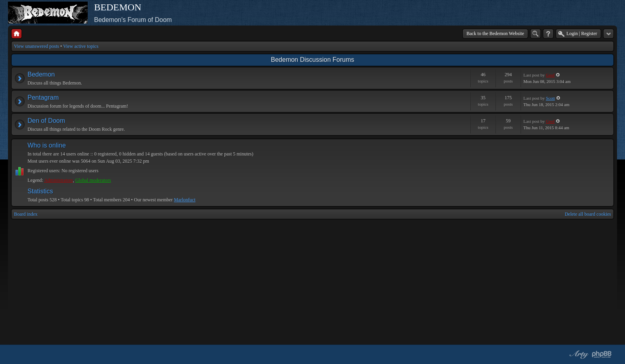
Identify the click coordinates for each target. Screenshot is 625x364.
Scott (551, 98)
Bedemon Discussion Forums (313, 60)
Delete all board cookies (588, 214)
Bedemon (41, 74)
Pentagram (43, 97)
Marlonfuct (185, 200)
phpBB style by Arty (578, 354)
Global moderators (93, 180)
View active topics (81, 46)
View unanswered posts (36, 46)
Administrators (59, 180)
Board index (26, 214)
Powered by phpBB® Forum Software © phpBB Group (602, 354)
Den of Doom (46, 121)
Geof (550, 75)
